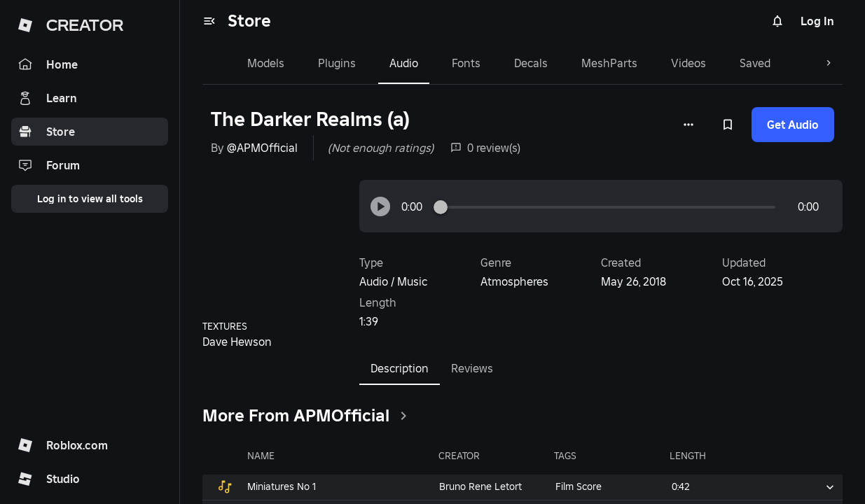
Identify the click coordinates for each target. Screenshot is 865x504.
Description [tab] (400, 373)
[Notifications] (777, 21)
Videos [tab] (660, 63)
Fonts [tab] (438, 63)
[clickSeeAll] (403, 416)
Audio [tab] (376, 63)
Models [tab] (238, 63)
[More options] (688, 125)
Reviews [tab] (472, 368)
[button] (380, 206)
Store (249, 21)
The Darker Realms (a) (310, 119)
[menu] (209, 21)
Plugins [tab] (309, 63)
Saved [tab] (727, 63)
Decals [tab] (503, 63)
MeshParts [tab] (581, 63)
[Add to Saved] (728, 125)
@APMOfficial (262, 148)
